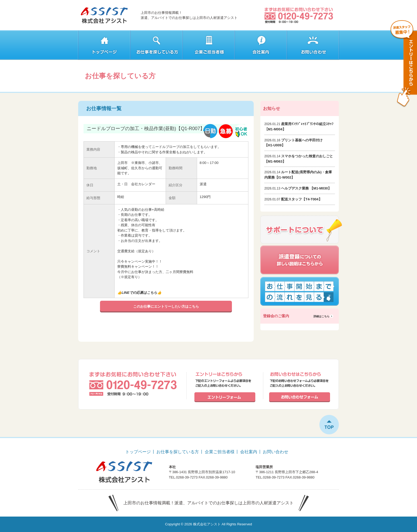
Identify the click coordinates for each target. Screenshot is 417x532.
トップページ (138, 452)
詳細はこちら (322, 316)
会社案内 (249, 452)
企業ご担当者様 (220, 452)
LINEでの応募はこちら (139, 293)
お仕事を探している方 (178, 452)
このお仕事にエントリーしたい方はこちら (166, 306)
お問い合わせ (276, 452)
